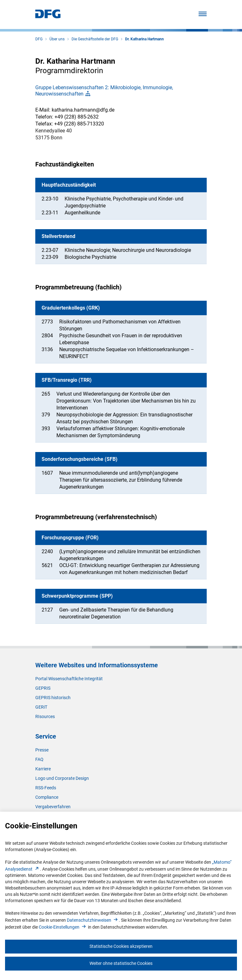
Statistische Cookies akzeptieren (121, 946)
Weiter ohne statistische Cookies (121, 963)
